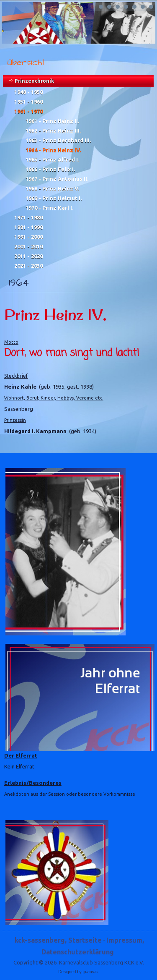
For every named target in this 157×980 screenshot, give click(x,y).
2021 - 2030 (28, 266)
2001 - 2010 (28, 246)
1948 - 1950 (28, 92)
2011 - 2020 (28, 256)
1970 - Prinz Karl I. (49, 208)
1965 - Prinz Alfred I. (52, 159)
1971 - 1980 (28, 217)
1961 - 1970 (28, 111)
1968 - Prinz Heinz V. (52, 188)
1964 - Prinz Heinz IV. (53, 150)
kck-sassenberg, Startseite (58, 940)
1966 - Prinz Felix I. (50, 169)
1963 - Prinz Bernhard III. (58, 140)
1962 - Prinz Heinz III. (53, 131)
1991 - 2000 (28, 237)
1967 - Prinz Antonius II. (57, 179)
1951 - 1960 (28, 102)
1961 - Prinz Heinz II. (52, 121)
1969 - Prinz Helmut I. (54, 198)
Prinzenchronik (34, 81)
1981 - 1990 (28, 227)
